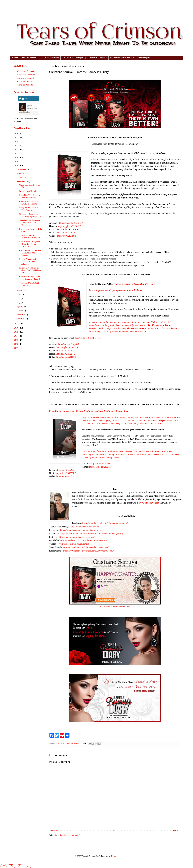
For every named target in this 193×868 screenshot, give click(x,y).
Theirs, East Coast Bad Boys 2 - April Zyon (31, 284)
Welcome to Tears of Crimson (24, 58)
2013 (17, 340)
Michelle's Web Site (25, 85)
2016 (17, 328)
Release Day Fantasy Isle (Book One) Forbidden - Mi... (30, 270)
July (19, 294)
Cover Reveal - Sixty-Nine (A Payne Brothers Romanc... (30, 253)
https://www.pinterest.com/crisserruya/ (77, 537)
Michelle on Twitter (25, 81)
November (21, 173)
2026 (17, 133)
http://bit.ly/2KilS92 (66, 236)
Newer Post (55, 831)
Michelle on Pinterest (25, 78)
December (21, 169)
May (19, 303)
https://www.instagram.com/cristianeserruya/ (81, 530)
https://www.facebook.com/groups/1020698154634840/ (88, 551)
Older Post (176, 831)
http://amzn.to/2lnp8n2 (69, 344)
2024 (17, 141)
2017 (17, 324)
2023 (17, 146)
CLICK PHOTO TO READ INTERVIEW (115, 606)
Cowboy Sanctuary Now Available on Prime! (29, 203)
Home (116, 831)
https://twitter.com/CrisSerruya (85, 527)
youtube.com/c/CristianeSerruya (74, 544)
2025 (17, 137)
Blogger (114, 856)
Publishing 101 (144, 58)
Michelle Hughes (64, 743)
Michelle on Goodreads (26, 75)
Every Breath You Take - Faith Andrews (29, 209)
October (20, 177)
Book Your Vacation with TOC (122, 58)
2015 (17, 332)
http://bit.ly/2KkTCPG (66, 473)
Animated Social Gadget (8, 867)
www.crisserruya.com (149, 503)
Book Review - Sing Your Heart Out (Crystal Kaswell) (30, 244)
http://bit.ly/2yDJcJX (65, 351)
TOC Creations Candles (49, 58)
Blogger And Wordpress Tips (27, 867)
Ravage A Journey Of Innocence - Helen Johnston (28, 262)
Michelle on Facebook (26, 71)
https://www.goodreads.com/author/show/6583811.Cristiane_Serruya (93, 534)
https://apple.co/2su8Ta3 (100, 467)
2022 (17, 150)
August (20, 290)
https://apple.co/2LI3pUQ (69, 226)
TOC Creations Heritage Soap (74, 58)
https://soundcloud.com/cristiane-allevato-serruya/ (85, 547)
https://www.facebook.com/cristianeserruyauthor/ (105, 523)
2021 (17, 154)
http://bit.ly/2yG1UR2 (66, 357)
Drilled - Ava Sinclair (28, 191)
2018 (17, 166)
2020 (17, 158)
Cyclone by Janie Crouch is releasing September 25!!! (31, 215)
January (20, 319)
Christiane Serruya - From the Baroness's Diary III (30, 278)
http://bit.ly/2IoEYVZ (65, 354)
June (19, 299)
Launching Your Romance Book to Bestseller (30, 196)
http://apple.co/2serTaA (67, 347)
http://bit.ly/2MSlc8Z (66, 476)
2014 (17, 336)
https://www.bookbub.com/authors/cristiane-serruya (83, 540)
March (20, 311)
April (19, 307)
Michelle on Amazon (98, 58)
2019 (17, 162)
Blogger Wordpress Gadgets (11, 864)
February (21, 315)
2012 (17, 344)
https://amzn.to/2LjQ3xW (71, 223)
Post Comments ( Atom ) (70, 835)
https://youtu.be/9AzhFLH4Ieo (87, 338)
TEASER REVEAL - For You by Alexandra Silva (30, 237)
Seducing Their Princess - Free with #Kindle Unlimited (30, 223)
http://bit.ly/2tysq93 (65, 470)
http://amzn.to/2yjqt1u (101, 464)
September (21, 182)
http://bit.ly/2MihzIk (66, 233)
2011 (17, 348)
